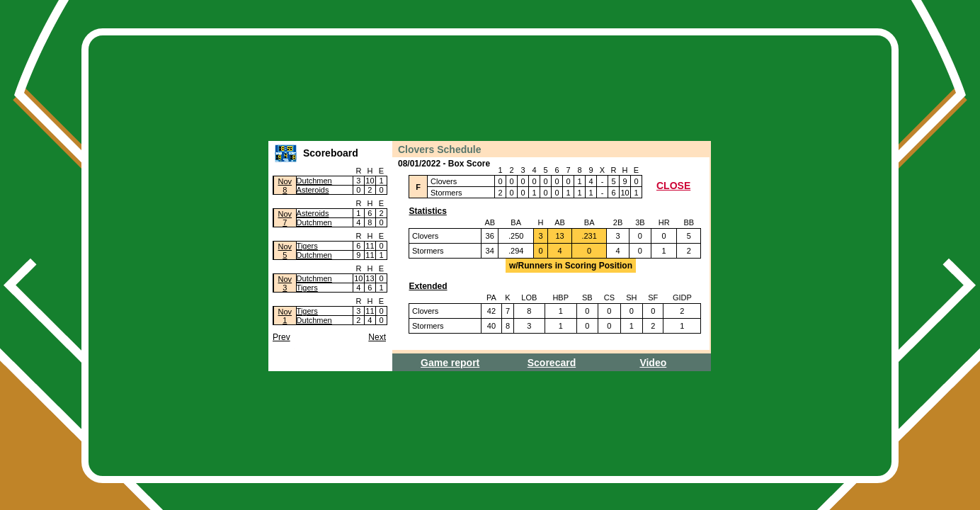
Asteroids (313, 190)
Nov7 (285, 218)
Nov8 (285, 186)
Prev (281, 337)
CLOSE (673, 186)
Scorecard (552, 363)
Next (377, 337)
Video (653, 363)
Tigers (307, 246)
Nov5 (285, 251)
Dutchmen (314, 181)
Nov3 (285, 283)
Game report (450, 363)
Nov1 (285, 316)
